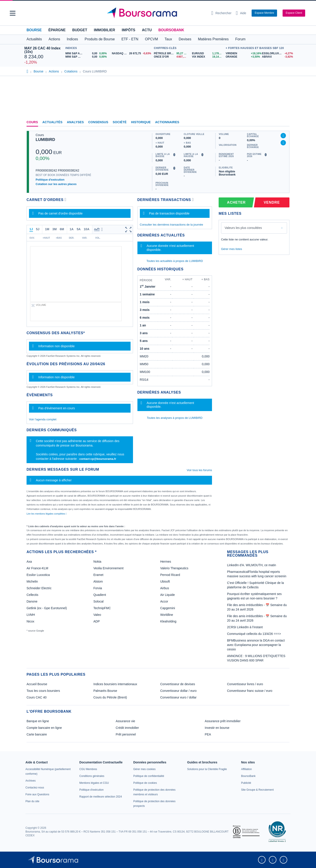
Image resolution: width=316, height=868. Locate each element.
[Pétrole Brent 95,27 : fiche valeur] (171, 54)
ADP (97, 621)
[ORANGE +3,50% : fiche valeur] (242, 57)
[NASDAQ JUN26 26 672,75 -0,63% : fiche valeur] (132, 54)
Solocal (98, 601)
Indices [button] (72, 39)
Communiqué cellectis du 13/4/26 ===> (254, 634)
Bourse (34, 30)
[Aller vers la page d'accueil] (156, 13)
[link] (31, 781)
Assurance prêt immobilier (223, 721)
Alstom (98, 581)
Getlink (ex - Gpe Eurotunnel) (47, 608)
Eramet (98, 575)
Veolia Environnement (108, 568)
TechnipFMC (102, 608)
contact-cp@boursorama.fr (98, 459)
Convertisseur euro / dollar (178, 697)
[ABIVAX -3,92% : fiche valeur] (277, 57)
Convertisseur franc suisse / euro (250, 691)
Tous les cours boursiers (43, 691)
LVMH (31, 615)
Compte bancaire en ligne (44, 728)
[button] (13, 13)
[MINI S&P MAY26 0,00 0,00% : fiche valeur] (87, 57)
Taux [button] (168, 39)
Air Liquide (168, 595)
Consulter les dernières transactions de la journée (171, 225)
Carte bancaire (37, 734)
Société (120, 122)
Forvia (98, 588)
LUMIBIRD (45, 140)
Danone (32, 601)
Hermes (166, 562)
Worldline (167, 615)
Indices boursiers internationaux (115, 684)
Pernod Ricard (170, 575)
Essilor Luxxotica (38, 575)
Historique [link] (141, 122)
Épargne (57, 30)
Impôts (128, 30)
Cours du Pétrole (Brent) (110, 697)
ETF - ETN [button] (130, 39)
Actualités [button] (34, 39)
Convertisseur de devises (178, 684)
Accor (164, 601)
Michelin (32, 581)
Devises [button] (185, 39)
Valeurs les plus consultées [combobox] (243, 228)
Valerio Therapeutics (174, 568)
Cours (32, 122)
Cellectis (32, 595)
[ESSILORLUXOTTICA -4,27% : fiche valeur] (277, 54)
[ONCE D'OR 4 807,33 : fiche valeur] (171, 57)
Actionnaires (167, 122)
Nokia (97, 562)
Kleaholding (168, 621)
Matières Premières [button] (213, 39)
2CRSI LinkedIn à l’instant (245, 627)
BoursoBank (171, 30)
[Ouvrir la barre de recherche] (221, 13)
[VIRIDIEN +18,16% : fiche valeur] (242, 54)
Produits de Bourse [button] (100, 39)
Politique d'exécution (50, 180)
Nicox (30, 621)
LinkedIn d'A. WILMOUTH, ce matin (251, 565)
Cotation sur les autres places (56, 184)
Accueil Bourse (37, 684)
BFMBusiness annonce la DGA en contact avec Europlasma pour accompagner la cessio (256, 645)
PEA (208, 734)
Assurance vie (125, 721)
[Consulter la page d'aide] (241, 13)
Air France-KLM (37, 568)
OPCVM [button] (151, 39)
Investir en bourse (217, 728)
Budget (80, 30)
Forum (240, 39)
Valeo (97, 615)
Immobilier (104, 30)
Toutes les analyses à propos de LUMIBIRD (175, 418)
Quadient (100, 595)
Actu (147, 30)
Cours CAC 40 (37, 697)
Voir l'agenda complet (43, 419)
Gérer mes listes (232, 249)
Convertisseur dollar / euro (178, 691)
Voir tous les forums (199, 470)
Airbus (165, 588)
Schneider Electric (39, 588)
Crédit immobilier (127, 728)
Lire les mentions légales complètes (47, 514)
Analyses (75, 122)
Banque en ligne (38, 721)
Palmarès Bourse (105, 691)
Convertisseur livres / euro (245, 684)
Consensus (98, 122)
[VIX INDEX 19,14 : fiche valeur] (208, 57)
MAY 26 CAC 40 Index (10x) (42, 50)
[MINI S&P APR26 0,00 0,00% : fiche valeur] (87, 54)
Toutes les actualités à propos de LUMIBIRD (175, 261)
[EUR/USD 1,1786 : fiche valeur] (208, 54)
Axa (29, 562)
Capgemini (168, 608)
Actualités (53, 122)
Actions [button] (54, 39)
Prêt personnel (126, 734)
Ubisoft (165, 581)
